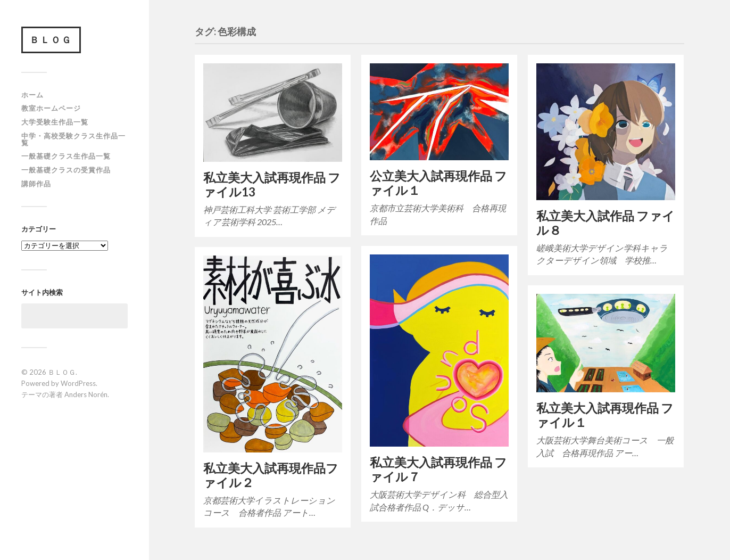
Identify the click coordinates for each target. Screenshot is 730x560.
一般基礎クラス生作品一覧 (66, 156)
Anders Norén (86, 394)
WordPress (78, 383)
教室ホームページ (51, 108)
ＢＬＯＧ (51, 40)
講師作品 (36, 184)
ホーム (32, 95)
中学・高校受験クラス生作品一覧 (73, 139)
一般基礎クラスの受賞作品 (66, 170)
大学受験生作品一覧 (55, 122)
